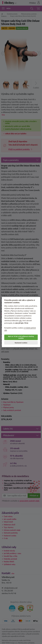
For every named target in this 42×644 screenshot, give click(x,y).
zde (20, 321)
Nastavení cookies (21, 343)
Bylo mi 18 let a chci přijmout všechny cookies (21, 337)
